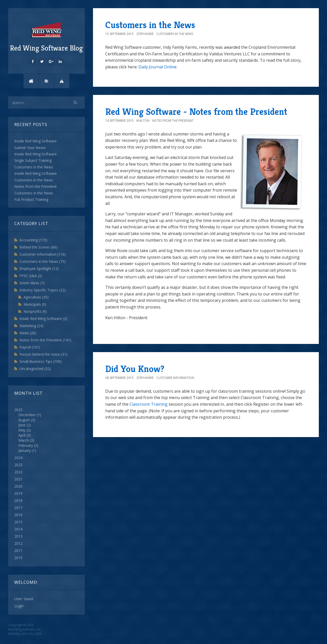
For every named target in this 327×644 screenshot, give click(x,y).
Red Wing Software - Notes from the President (196, 112)
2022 (18, 472)
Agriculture (36, 297)
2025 (46, 430)
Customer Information (43, 254)
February (26, 445)
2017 (18, 508)
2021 (18, 479)
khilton (143, 121)
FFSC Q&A (31, 276)
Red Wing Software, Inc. (25, 629)
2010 (18, 558)
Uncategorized (35, 369)
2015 (18, 522)
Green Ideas (32, 283)
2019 (18, 493)
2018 (18, 500)
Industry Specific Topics (43, 290)
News (28, 333)
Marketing (31, 326)
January (25, 450)
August (24, 420)
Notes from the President (45, 340)
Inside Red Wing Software (43, 319)
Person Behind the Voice (43, 354)
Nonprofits (35, 311)
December (27, 415)
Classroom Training (149, 404)
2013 (18, 536)
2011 (18, 550)
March (24, 440)
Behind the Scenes (38, 247)
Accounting (33, 240)
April (22, 435)
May (22, 430)
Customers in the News (43, 261)
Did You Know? (135, 369)
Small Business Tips (40, 361)
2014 (18, 529)
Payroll (30, 347)
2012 (18, 543)
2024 (18, 458)
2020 (18, 486)
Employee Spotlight (39, 269)
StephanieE (145, 34)
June (22, 425)
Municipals (35, 304)
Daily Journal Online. (158, 67)
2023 (18, 465)
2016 (18, 515)
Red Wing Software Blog (46, 36)
